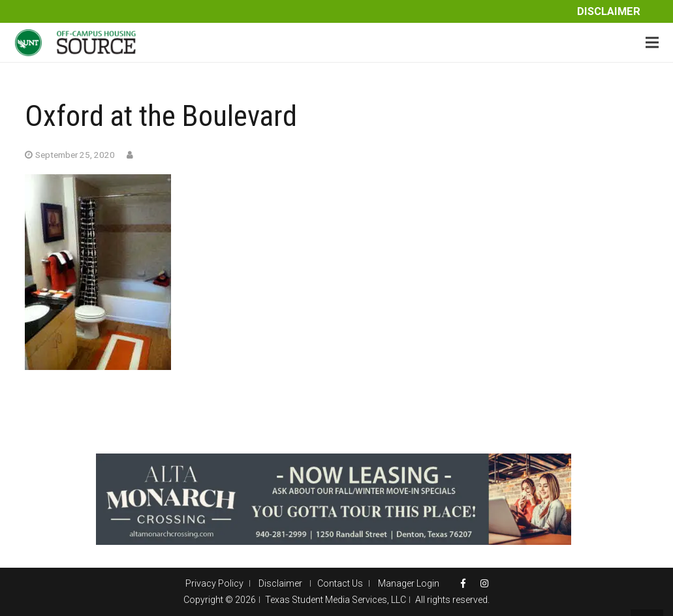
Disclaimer (609, 11)
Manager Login (409, 583)
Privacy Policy (214, 583)
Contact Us (340, 583)
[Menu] (652, 42)
